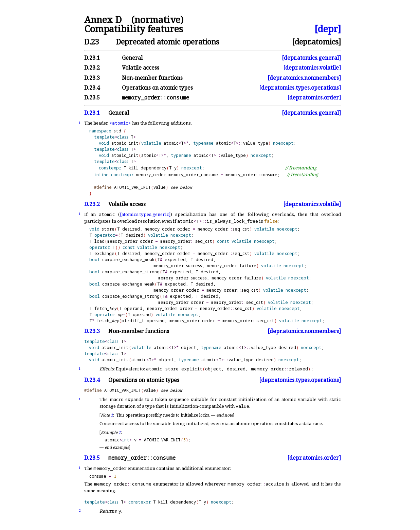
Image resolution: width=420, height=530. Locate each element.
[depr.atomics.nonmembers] (304, 78)
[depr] (328, 29)
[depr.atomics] (316, 42)
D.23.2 (92, 68)
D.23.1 (92, 58)
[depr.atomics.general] (311, 58)
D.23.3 (92, 78)
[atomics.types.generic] (145, 214)
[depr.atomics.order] (314, 97)
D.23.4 (92, 88)
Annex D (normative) (134, 20)
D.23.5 (92, 97)
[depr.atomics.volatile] (312, 68)
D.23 (92, 42)
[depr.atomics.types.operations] (300, 88)
